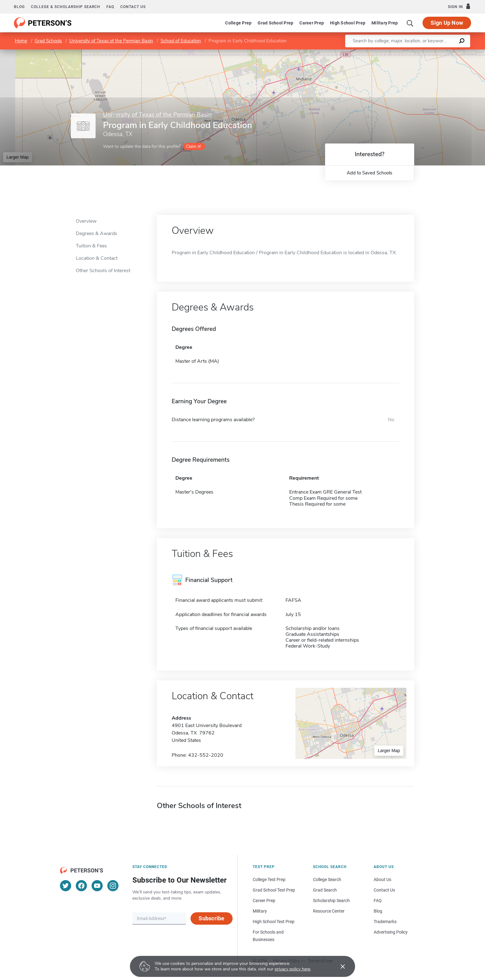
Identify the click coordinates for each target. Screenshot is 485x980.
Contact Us (384, 890)
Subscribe (211, 918)
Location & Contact (97, 258)
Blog (19, 7)
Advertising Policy (391, 932)
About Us (382, 879)
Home (21, 41)
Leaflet (410, 52)
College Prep (238, 23)
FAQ (110, 7)
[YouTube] (97, 886)
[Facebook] (81, 886)
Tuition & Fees (91, 246)
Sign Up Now (447, 23)
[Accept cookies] (338, 966)
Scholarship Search (331, 901)
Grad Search (325, 890)
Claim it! (193, 146)
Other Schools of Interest (103, 271)
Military (260, 911)
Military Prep (385, 23)
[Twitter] (66, 886)
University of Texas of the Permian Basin (111, 41)
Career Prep (312, 23)
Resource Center (329, 911)
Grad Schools (48, 41)
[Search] (410, 23)
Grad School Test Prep (274, 890)
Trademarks (385, 922)
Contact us (133, 7)
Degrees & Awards (97, 233)
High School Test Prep (274, 922)
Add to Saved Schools (369, 173)
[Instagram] (113, 886)
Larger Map (18, 157)
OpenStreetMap (443, 52)
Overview (86, 221)
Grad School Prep (275, 23)
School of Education (181, 41)
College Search (327, 879)
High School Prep (348, 23)
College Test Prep (269, 879)
